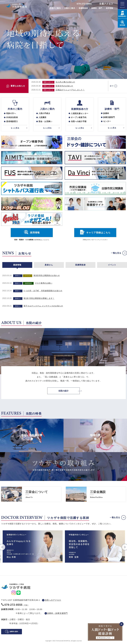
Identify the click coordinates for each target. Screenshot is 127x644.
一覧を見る (116, 253)
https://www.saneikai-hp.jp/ (31, 494)
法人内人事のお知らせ (65, 82)
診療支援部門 (109, 117)
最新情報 (17, 265)
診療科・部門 (97, 8)
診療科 (106, 113)
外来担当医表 (12, 117)
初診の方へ (11, 113)
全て (112, 86)
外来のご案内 (55, 8)
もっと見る (15, 128)
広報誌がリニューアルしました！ (70, 90)
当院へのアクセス (53, 600)
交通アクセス (106, 4)
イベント (112, 265)
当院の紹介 (63, 391)
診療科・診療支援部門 (57, 613)
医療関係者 (83, 8)
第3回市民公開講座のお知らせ (47, 275)
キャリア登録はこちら (98, 233)
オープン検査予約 (79, 117)
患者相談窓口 (12, 121)
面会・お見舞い (45, 121)
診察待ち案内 (14, 632)
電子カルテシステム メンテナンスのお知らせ (43, 306)
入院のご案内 (70, 8)
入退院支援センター (80, 113)
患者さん (49, 265)
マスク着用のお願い (44, 283)
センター (107, 121)
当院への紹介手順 (79, 122)
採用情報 (110, 8)
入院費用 (42, 117)
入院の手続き (44, 113)
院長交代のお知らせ (64, 86)
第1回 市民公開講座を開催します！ (39, 298)
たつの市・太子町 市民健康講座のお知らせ (43, 291)
